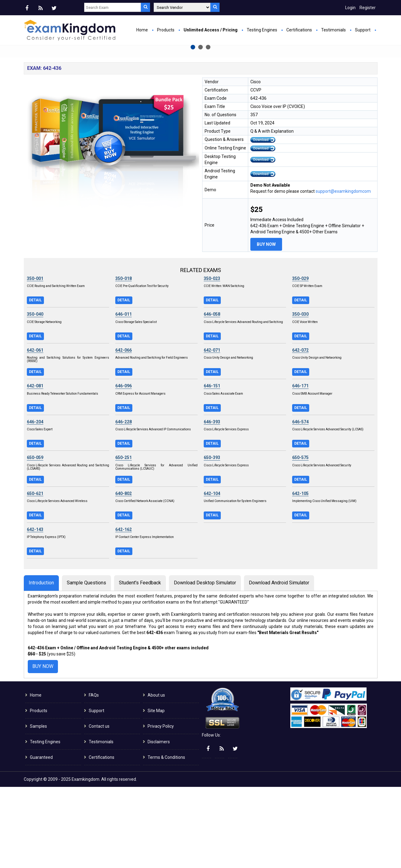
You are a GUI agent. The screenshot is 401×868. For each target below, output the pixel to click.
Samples (38, 807)
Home (142, 30)
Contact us (99, 807)
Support (363, 30)
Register (368, 8)
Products (166, 30)
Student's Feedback (140, 664)
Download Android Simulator (279, 664)
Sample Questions (86, 664)
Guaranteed (41, 838)
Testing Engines (262, 30)
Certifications (299, 30)
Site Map (156, 792)
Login (350, 8)
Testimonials (333, 30)
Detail (35, 381)
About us (156, 776)
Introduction (41, 664)
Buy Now (138, 115)
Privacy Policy (161, 807)
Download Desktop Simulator (205, 664)
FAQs (94, 776)
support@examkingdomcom (343, 272)
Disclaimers (159, 823)
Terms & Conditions (166, 838)
